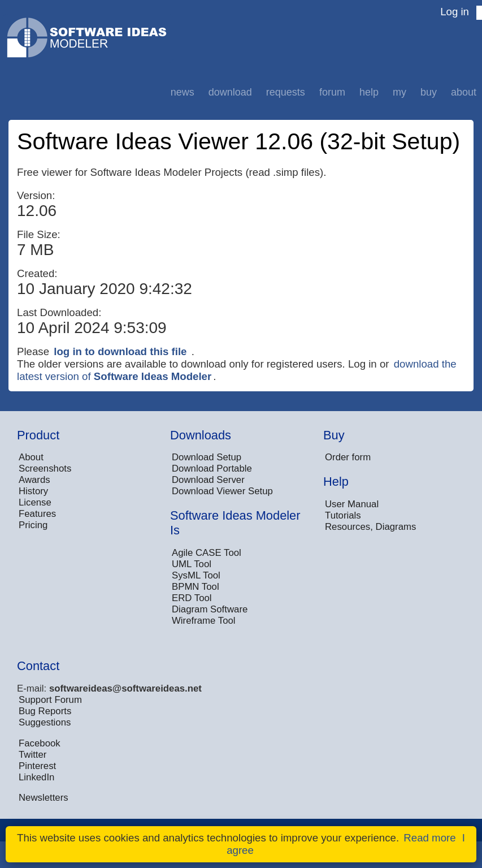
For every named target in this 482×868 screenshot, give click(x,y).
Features (37, 514)
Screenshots (45, 468)
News (183, 92)
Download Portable (212, 468)
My (400, 92)
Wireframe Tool (204, 621)
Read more (429, 838)
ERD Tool (192, 598)
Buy (429, 92)
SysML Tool (196, 575)
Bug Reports (45, 711)
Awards (34, 480)
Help (369, 92)
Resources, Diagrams (370, 527)
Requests (286, 92)
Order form (348, 457)
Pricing (33, 525)
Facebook (40, 743)
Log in (455, 12)
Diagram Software (210, 609)
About (464, 92)
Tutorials (343, 515)
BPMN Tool (196, 587)
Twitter (32, 755)
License (35, 502)
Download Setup (207, 457)
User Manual (352, 504)
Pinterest (37, 766)
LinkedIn (36, 777)
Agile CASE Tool (207, 553)
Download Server (208, 480)
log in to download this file (120, 351)
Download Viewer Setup (222, 491)
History (33, 491)
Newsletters (44, 798)
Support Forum (50, 700)
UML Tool (192, 564)
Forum (332, 92)
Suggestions (45, 722)
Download (230, 92)
